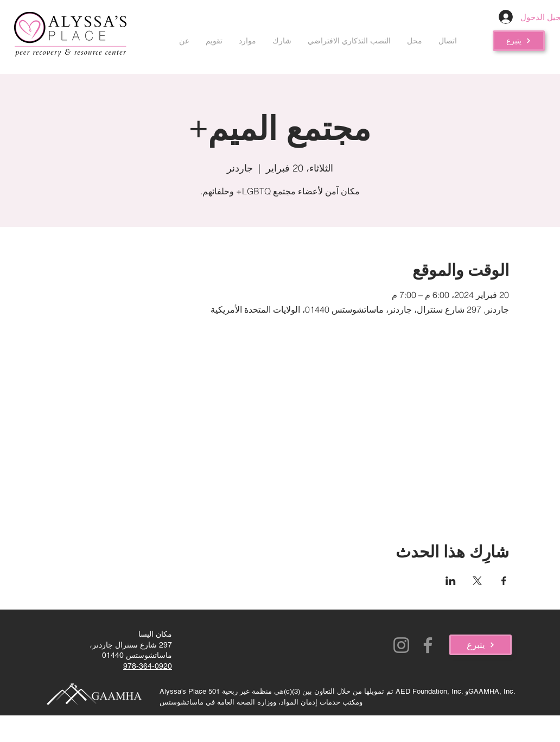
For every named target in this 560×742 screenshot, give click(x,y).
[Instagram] (401, 645)
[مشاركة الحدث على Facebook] (504, 581)
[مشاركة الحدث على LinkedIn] (451, 581)
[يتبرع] (519, 41)
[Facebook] (428, 645)
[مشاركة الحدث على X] (477, 581)
